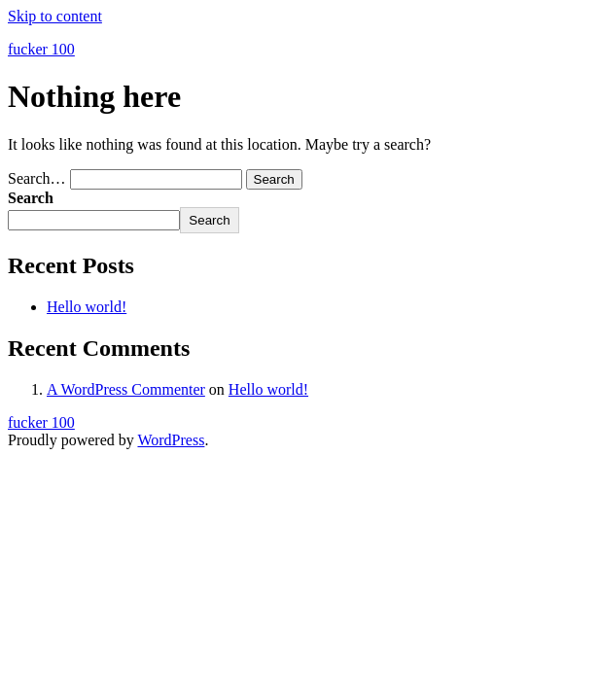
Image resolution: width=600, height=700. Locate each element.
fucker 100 (41, 49)
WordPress (171, 440)
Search (31, 198)
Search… (37, 178)
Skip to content (55, 16)
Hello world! (87, 307)
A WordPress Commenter (126, 389)
